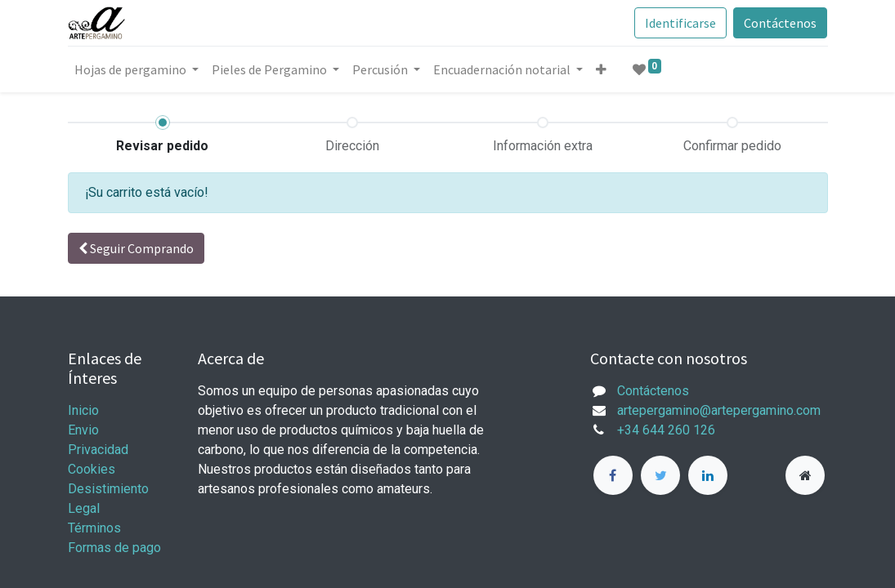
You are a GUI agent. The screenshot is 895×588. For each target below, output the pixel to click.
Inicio (83, 410)
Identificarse (680, 23)
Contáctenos (780, 23)
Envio (83, 430)
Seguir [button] (136, 248)
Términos (96, 528)
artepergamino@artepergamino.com (719, 410)
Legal (84, 508)
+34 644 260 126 (666, 430)
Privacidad (98, 450)
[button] (601, 69)
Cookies (92, 469)
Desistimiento (108, 489)
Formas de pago (114, 548)
